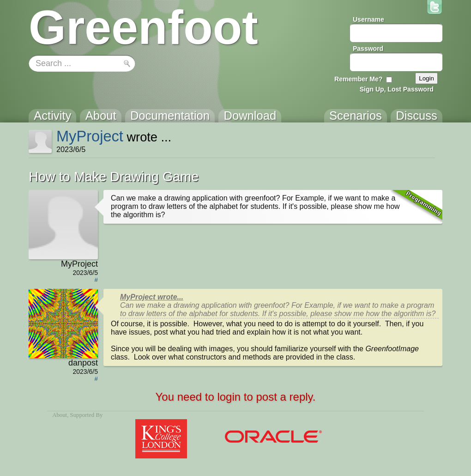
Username (368, 19)
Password (368, 49)
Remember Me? (358, 79)
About (60, 415)
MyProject (90, 136)
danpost (83, 363)
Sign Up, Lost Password (397, 89)
